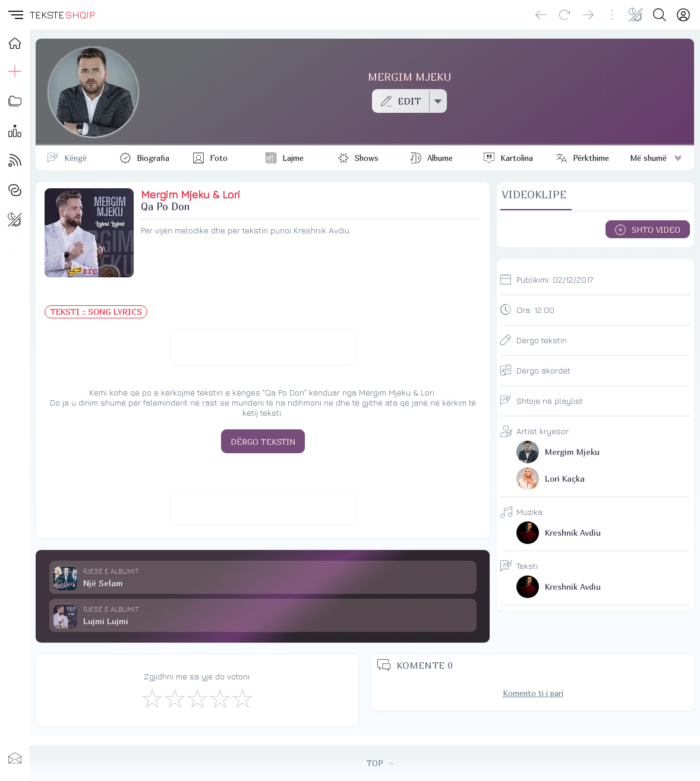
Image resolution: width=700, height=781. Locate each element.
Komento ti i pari (533, 693)
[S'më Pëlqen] (152, 698)
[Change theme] (636, 15)
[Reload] (565, 15)
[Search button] (660, 15)
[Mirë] (197, 698)
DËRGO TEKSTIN (263, 442)
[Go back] (541, 15)
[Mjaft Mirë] (219, 698)
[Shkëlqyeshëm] (242, 698)
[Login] (683, 15)
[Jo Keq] (174, 698)
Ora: (535, 310)
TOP (380, 763)
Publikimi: (555, 279)
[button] (15, 15)
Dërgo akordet (543, 370)
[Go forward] (588, 15)
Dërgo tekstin (542, 340)
